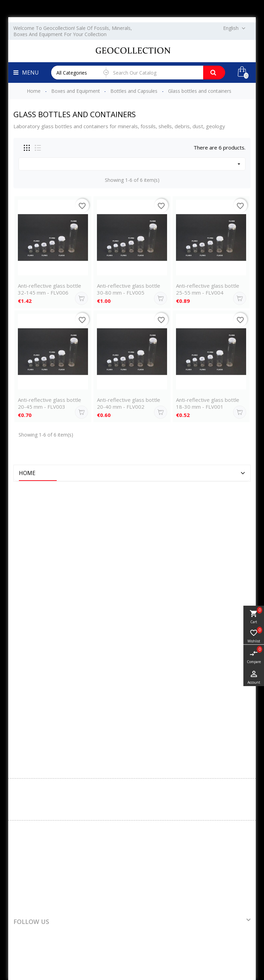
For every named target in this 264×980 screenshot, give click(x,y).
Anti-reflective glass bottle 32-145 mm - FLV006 (49, 289)
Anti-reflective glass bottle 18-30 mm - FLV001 (208, 403)
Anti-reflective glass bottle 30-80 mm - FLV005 (129, 289)
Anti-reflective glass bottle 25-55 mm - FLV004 (208, 289)
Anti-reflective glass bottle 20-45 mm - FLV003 (49, 403)
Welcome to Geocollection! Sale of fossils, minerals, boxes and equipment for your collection (73, 31)
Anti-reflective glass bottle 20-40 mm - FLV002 (129, 403)
